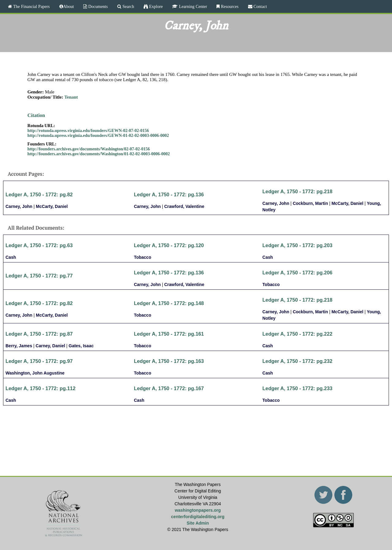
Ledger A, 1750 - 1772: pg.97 (39, 361)
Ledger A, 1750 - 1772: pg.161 (169, 334)
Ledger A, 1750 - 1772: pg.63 (39, 245)
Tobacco (143, 257)
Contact (260, 6)
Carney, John (19, 206)
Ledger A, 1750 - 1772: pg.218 (298, 191)
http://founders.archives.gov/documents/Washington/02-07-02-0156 (89, 149)
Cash (11, 257)
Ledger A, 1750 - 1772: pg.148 (169, 303)
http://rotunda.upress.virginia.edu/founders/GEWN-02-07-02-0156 (88, 131)
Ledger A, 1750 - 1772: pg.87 (39, 334)
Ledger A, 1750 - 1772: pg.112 (41, 388)
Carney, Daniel (50, 346)
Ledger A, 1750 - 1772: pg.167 (169, 388)
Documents (97, 6)
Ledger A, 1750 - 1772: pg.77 (39, 276)
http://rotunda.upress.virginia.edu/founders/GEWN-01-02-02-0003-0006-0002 (98, 136)
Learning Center (192, 6)
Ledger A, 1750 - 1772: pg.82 (39, 194)
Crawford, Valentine (184, 206)
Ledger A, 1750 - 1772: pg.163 (169, 361)
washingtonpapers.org (198, 510)
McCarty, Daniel (52, 206)
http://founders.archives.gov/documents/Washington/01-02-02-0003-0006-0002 (99, 154)
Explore (155, 6)
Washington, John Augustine (35, 373)
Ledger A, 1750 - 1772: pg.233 (298, 388)
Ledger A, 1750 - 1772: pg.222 (298, 334)
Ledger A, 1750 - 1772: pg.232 (298, 361)
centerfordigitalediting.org (198, 517)
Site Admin (198, 523)
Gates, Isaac (81, 346)
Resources (229, 6)
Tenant (71, 97)
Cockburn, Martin (310, 203)
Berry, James (19, 346)
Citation (36, 115)
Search (128, 6)
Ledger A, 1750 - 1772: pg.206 (298, 273)
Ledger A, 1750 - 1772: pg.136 (169, 194)
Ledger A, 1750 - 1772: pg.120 (169, 245)
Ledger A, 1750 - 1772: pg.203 (298, 245)
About (68, 6)
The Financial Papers (31, 6)
